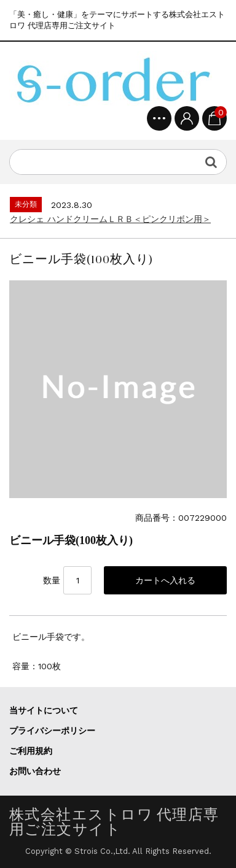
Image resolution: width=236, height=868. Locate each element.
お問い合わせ (35, 771)
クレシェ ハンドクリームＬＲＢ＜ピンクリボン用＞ (110, 219)
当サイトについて (44, 710)
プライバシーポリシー (52, 731)
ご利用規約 (31, 751)
